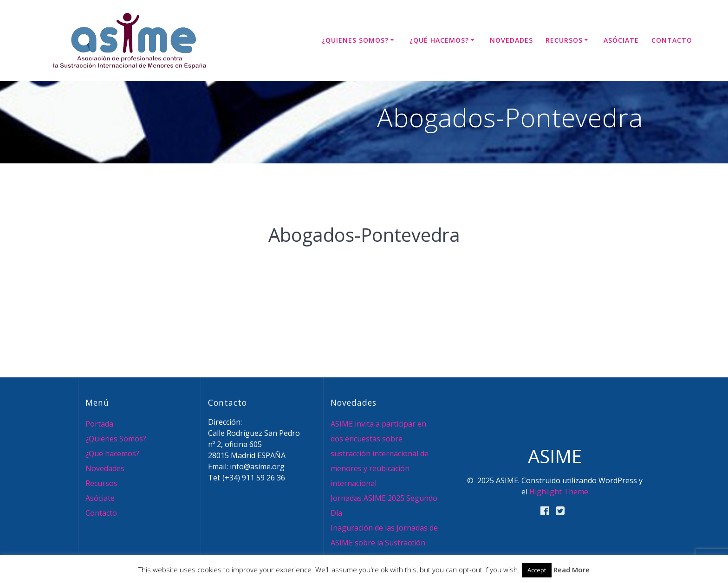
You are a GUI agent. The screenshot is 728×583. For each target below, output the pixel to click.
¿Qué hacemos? (439, 40)
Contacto (672, 40)
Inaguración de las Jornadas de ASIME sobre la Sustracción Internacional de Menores (384, 543)
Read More (572, 570)
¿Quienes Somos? (355, 40)
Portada (99, 424)
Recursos (564, 40)
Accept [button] (537, 570)
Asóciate (621, 40)
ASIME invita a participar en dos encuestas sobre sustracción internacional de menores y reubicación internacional (380, 453)
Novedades (511, 40)
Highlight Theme (559, 492)
